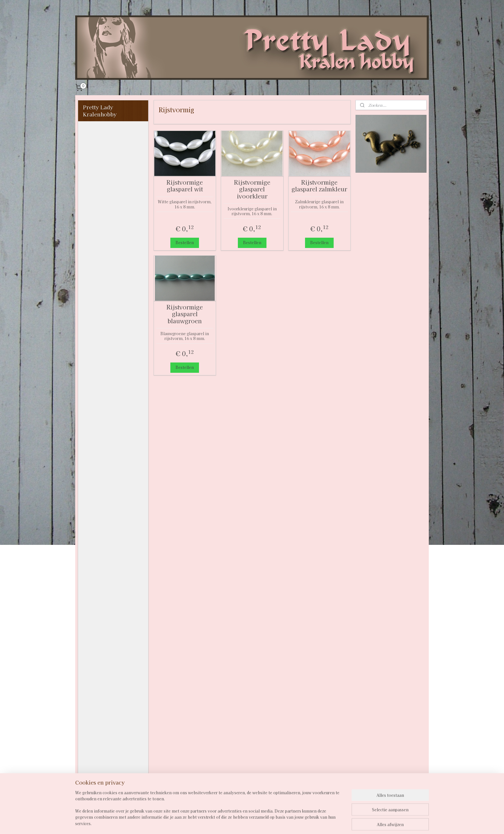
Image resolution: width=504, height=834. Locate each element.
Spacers (93, 548)
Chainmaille (99, 559)
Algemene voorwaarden (100, 151)
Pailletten (96, 795)
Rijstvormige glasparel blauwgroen (185, 314)
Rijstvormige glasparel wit (185, 186)
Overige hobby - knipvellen (104, 682)
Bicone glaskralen (112, 251)
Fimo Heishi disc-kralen (111, 307)
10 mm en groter (114, 386)
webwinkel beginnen (273, 822)
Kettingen (96, 652)
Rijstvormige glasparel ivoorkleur (252, 189)
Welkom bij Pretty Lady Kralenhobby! (108, 134)
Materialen (98, 597)
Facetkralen (104, 283)
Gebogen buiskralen (114, 321)
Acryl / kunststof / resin (112, 237)
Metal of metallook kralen (113, 443)
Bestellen (185, 242)
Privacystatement (106, 164)
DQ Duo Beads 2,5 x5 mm (115, 481)
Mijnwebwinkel (328, 822)
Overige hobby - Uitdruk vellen (104, 781)
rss (251, 822)
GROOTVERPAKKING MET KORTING (111, 611)
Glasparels (102, 343)
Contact (93, 175)
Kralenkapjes (100, 587)
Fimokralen (104, 294)
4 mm (100, 353)
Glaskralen (103, 332)
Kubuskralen (105, 429)
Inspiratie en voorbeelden (100, 205)
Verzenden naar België (113, 186)
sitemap (239, 822)
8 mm (100, 375)
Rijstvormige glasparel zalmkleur (319, 186)
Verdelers (96, 538)
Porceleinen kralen (113, 456)
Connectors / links (108, 516)
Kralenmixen (105, 418)
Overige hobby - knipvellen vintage (107, 765)
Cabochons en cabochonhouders (106, 573)
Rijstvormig (109, 397)
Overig (97, 494)
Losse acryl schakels (110, 527)
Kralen (92, 223)
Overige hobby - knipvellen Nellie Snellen (106, 701)
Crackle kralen (108, 272)
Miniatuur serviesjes (110, 641)
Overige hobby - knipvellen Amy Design (104, 723)
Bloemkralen (105, 261)
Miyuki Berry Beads (114, 467)
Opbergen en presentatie (100, 665)
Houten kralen (107, 408)
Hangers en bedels (107, 505)
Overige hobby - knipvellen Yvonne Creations (108, 745)
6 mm (100, 364)
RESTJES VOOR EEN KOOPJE (110, 628)
